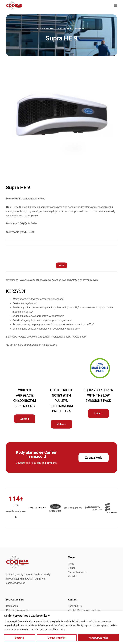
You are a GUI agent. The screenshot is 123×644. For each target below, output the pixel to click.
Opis (61, 265)
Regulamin (12, 606)
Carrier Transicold (78, 572)
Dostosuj (20, 638)
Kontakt (72, 576)
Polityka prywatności (18, 610)
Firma (71, 564)
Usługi (71, 568)
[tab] (61, 265)
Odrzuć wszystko (57, 638)
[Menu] (115, 6)
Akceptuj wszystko (98, 638)
